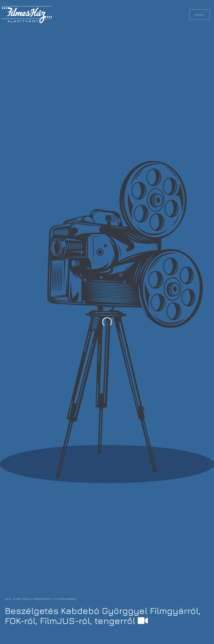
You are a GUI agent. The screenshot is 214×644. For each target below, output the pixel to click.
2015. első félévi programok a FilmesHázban (40, 599)
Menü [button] (200, 15)
